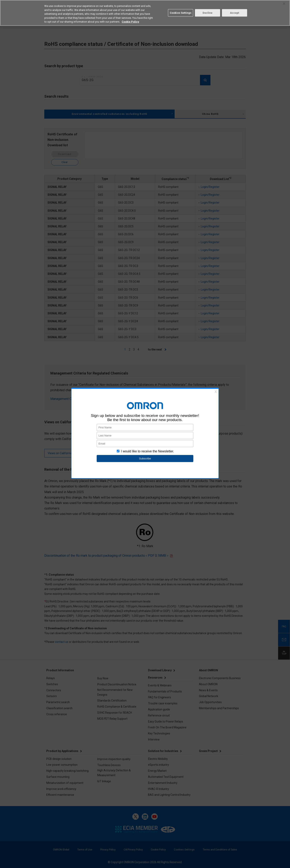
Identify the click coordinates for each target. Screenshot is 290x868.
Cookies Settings (181, 13)
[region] (145, 13)
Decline (208, 13)
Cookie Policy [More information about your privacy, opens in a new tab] (130, 22)
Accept (235, 13)
